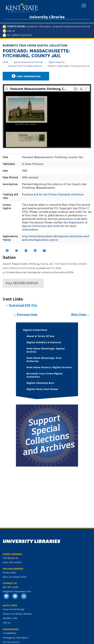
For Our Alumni (11, 642)
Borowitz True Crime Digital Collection (25, 66)
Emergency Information (16, 637)
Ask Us (9, 31)
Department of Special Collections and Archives (55, 224)
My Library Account (17, 35)
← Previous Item (25, 314)
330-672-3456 (10, 587)
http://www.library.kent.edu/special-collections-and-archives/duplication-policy (56, 238)
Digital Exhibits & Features (44, 342)
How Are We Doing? (14, 609)
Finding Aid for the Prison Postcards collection (53, 194)
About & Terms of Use (40, 336)
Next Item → (80, 314)
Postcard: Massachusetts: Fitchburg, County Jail (69, 66)
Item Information (26, 76)
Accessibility (10, 633)
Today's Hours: (46, 26)
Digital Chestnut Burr (41, 383)
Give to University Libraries (17, 614)
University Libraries (47, 17)
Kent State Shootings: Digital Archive (46, 350)
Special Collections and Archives (28, 62)
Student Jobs (10, 618)
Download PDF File (23, 305)
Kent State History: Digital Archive (49, 367)
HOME (5, 62)
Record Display (22, 283)
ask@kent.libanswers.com (17, 591)
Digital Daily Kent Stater (43, 389)
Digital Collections (56, 62)
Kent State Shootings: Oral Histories (44, 359)
